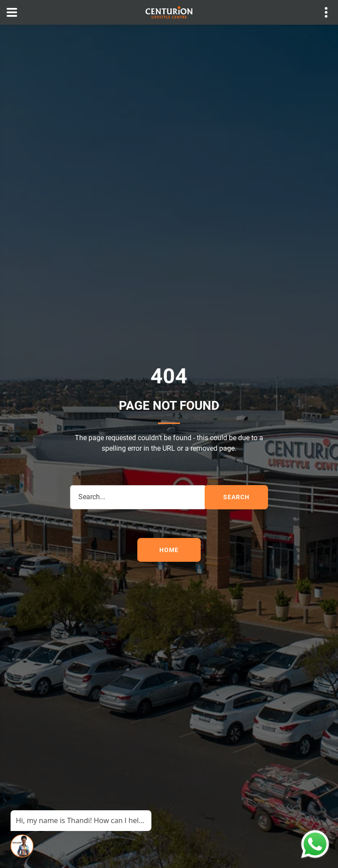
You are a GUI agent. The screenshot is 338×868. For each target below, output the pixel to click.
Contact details (321, 13)
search (236, 497)
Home (169, 550)
